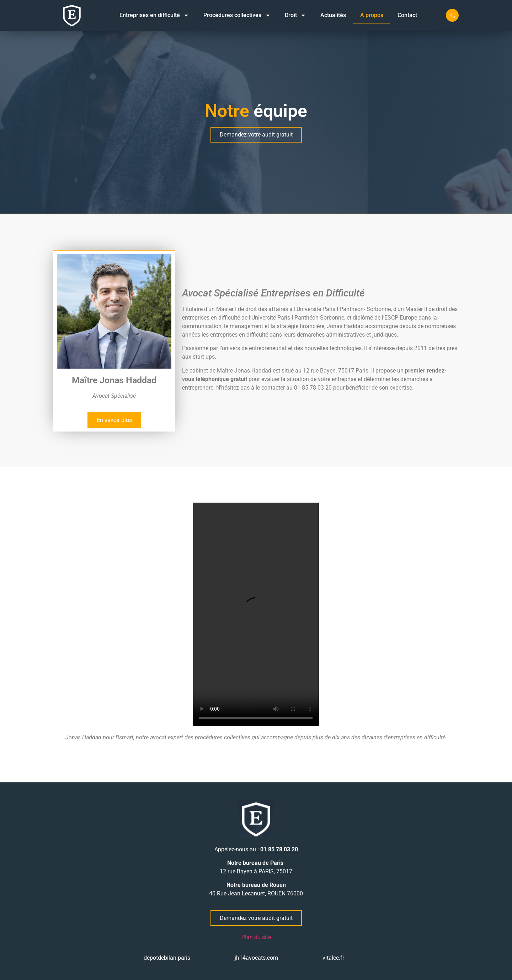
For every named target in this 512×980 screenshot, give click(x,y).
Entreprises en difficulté (154, 15)
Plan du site (256, 937)
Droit (295, 15)
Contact (407, 15)
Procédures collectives (237, 15)
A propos (372, 15)
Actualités (333, 15)
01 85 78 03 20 (279, 849)
